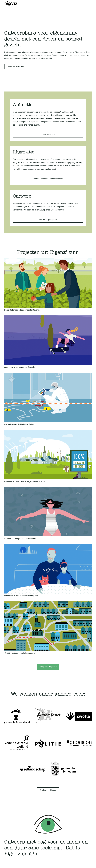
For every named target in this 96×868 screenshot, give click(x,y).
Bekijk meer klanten (48, 790)
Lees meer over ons (15, 66)
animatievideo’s (20, 118)
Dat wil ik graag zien (48, 220)
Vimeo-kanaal (33, 125)
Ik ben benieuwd (48, 135)
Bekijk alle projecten (48, 667)
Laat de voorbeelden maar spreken (48, 179)
